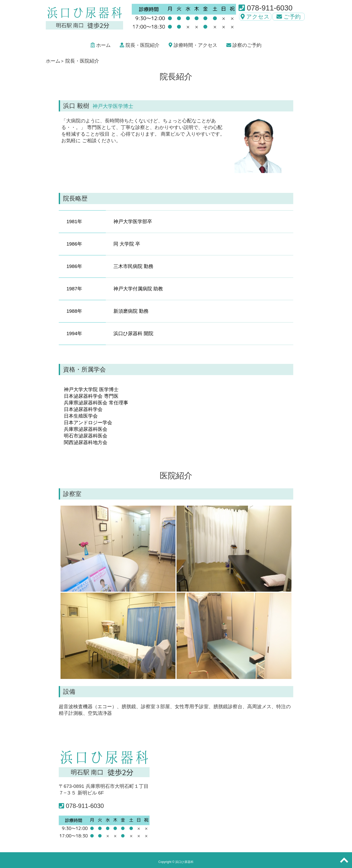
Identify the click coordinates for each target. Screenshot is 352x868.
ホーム (101, 45)
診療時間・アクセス (193, 45)
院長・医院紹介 (140, 45)
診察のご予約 (244, 45)
